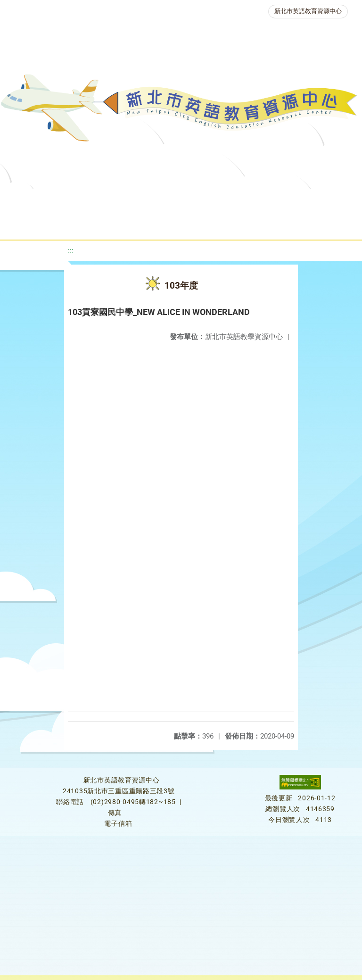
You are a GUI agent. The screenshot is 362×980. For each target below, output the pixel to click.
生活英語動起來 (202, 224)
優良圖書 (310, 200)
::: (71, 251)
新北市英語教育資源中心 (308, 11)
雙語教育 (266, 224)
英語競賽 (85, 224)
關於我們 (41, 200)
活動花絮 (320, 224)
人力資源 (139, 224)
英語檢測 (31, 224)
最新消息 (94, 200)
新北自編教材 (250, 200)
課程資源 (137, 200)
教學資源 (190, 200)
